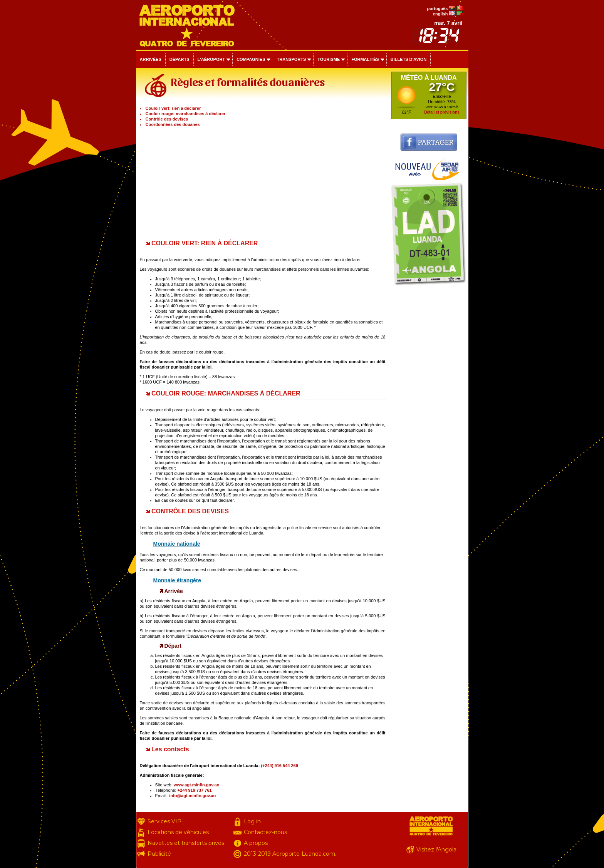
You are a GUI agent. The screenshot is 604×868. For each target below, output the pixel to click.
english (440, 14)
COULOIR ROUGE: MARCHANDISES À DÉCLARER (226, 393)
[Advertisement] (263, 181)
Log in (252, 821)
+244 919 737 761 (195, 790)
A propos (256, 843)
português (438, 8)
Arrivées (151, 59)
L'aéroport (211, 59)
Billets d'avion (409, 59)
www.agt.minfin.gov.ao (197, 785)
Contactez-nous (265, 832)
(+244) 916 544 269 (279, 766)
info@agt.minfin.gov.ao (192, 796)
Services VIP (164, 821)
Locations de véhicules (178, 832)
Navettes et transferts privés (186, 843)
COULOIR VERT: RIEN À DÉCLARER (205, 243)
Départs (180, 59)
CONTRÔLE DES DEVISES (190, 511)
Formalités (365, 59)
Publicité (159, 854)
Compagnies (251, 59)
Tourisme (329, 59)
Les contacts (170, 749)
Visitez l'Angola (436, 850)
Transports (292, 59)
